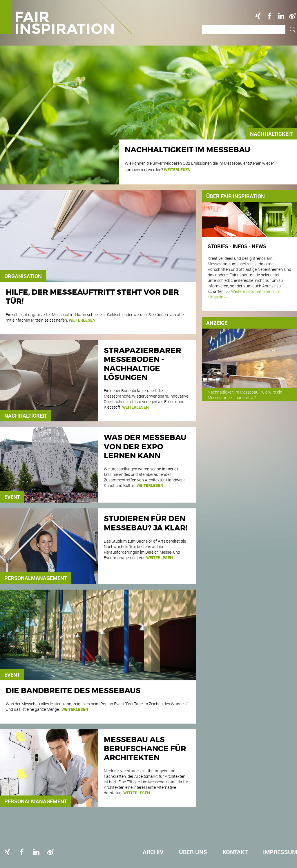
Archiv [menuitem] (153, 852)
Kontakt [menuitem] (235, 852)
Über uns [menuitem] (193, 852)
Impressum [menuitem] (280, 852)
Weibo (293, 16)
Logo (66, 17)
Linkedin (281, 16)
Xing (258, 16)
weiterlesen (177, 170)
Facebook (269, 16)
